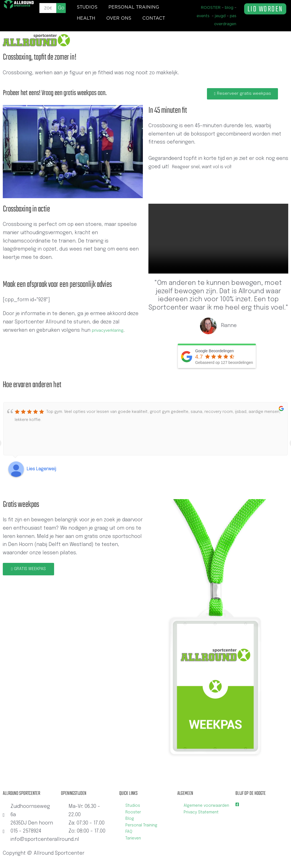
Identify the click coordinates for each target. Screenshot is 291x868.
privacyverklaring (112, 331)
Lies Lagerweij (41, 470)
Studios (87, 7)
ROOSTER (211, 8)
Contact (154, 18)
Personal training (134, 7)
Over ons (119, 18)
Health (86, 18)
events (203, 16)
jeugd (220, 16)
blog (229, 8)
